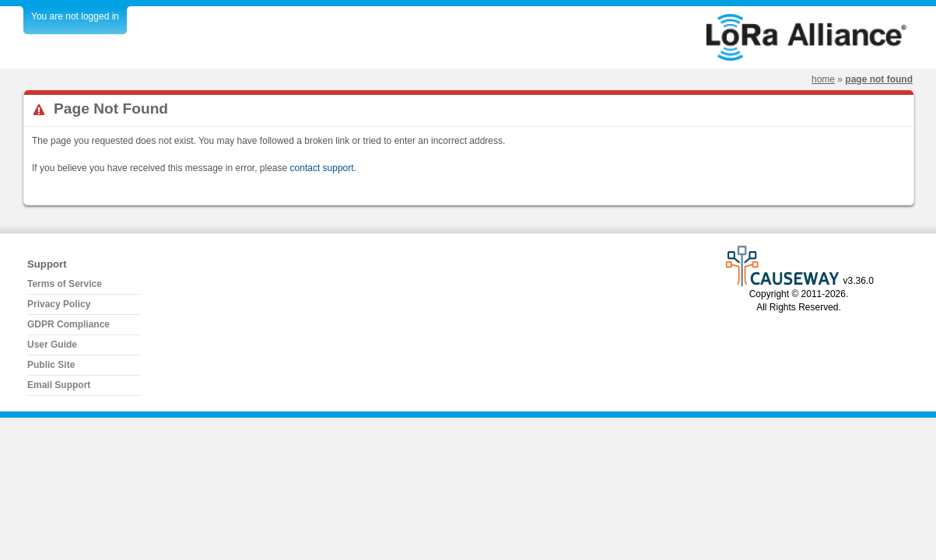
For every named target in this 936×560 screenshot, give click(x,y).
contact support (322, 168)
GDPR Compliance (68, 324)
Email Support (59, 385)
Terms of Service (65, 284)
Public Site (51, 365)
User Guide (52, 345)
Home (823, 79)
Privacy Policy (59, 304)
